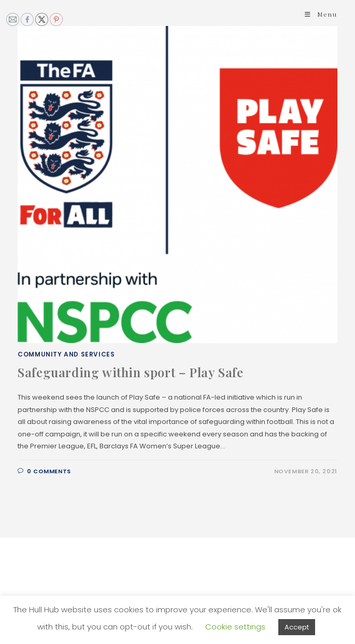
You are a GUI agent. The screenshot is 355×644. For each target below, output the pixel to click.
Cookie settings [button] (235, 627)
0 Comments (49, 471)
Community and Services (66, 354)
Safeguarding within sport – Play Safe (130, 372)
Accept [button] (297, 627)
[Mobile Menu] (321, 14)
